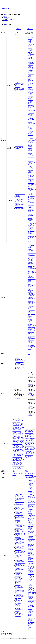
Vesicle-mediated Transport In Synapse (31, 585)
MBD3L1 (20, 444)
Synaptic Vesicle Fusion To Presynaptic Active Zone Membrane (20, 204)
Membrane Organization (31, 531)
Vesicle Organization (18, 593)
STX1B (27, 449)
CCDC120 (15, 423)
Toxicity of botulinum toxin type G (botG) (32, 310)
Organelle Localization (18, 571)
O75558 (14, 475)
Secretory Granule (30, 58)
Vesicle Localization (18, 613)
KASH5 (31, 439)
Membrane (18, 87)
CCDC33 (15, 426)
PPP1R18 (15, 449)
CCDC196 (20, 425)
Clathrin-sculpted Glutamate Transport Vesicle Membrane (30, 97)
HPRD (5, 24)
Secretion (30, 499)
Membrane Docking (20, 534)
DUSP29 (15, 431)
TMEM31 (33, 452)
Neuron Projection (30, 82)
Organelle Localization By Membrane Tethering (32, 483)
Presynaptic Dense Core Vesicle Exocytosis (31, 612)
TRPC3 (32, 454)
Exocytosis (18, 197)
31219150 (18, 398)
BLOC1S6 (19, 421)
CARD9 (14, 422)
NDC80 (14, 448)
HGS (23, 438)
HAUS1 (20, 438)
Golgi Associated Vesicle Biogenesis (30, 286)
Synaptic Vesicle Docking (19, 510)
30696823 (30, 374)
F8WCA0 (27, 475)
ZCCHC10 (15, 467)
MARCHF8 (31, 441)
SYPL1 (29, 451)
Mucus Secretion (32, 223)
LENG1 (18, 443)
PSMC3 (14, 452)
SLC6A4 (27, 445)
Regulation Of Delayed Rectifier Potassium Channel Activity (32, 234)
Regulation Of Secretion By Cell (31, 561)
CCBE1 (18, 422)
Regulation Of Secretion (31, 572)
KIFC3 (14, 441)
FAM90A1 (20, 435)
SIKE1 (14, 456)
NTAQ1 (18, 448)
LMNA (27, 441)
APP (17, 419)
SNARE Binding (19, 146)
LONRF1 (22, 443)
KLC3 (17, 441)
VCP (32, 456)
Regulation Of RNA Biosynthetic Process (20, 598)
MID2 (14, 447)
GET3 (30, 437)
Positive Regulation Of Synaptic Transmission (20, 544)
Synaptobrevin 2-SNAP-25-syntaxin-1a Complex (31, 125)
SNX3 (22, 458)
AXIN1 (20, 419)
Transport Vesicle (30, 53)
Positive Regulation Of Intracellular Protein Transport (31, 227)
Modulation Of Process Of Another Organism (20, 607)
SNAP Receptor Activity (19, 148)
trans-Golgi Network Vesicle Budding (32, 261)
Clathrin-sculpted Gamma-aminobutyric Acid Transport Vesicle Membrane (31, 105)
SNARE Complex (20, 88)
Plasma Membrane (20, 83)
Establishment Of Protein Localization (31, 565)
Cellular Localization (31, 581)
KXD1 (14, 443)
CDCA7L (18, 427)
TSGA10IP (15, 465)
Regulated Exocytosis (30, 533)
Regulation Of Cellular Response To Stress (20, 518)
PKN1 (22, 448)
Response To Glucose (31, 164)
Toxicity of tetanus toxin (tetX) (31, 306)
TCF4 (18, 462)
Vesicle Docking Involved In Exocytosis (32, 536)
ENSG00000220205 (30, 473)
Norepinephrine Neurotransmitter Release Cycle (32, 257)
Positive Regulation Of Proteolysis (20, 540)
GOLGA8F (15, 438)
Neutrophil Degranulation (31, 198)
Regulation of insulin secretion (32, 278)
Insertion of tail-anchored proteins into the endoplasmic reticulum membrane (32, 332)
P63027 (32, 475)
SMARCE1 (15, 457)
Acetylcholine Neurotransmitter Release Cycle (32, 272)
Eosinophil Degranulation (31, 195)
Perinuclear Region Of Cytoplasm (31, 91)
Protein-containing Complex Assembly (30, 220)
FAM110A (19, 432)
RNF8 (14, 453)
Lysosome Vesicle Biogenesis (30, 282)
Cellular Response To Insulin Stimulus (32, 183)
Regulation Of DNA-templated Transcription (19, 588)
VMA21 (27, 458)
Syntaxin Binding (30, 153)
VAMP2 (30, 29)
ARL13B (30, 430)
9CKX (33, 478)
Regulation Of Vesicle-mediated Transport (31, 212)
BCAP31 (27, 433)
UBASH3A (21, 465)
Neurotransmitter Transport (19, 558)
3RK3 (34, 477)
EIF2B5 (14, 432)
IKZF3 (22, 439)
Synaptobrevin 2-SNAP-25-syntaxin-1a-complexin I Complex (31, 113)
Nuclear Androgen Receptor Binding (20, 591)
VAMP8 (31, 455)
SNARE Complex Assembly (30, 187)
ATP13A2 (27, 432)
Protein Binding (19, 150)
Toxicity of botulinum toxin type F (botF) (32, 302)
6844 (26, 470)
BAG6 (31, 432)
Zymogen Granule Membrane (30, 79)
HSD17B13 (32, 438)
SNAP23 (20, 457)
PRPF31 (19, 450)
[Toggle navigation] (1, 13)
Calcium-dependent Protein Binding (32, 156)
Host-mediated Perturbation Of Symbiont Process (20, 579)
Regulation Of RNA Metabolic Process (20, 552)
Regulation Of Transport (31, 602)
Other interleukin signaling (30, 291)
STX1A (14, 460)
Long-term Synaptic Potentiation (31, 208)
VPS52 (23, 466)
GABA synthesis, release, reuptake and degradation (32, 325)
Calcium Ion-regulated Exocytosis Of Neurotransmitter (32, 590)
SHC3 (23, 454)
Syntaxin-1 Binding (30, 150)
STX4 (18, 460)
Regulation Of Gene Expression (20, 566)
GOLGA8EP (19, 436)
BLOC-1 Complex (20, 523)
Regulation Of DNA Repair (19, 521)
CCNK (14, 427)
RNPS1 (17, 453)
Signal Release (31, 539)
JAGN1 (27, 439)
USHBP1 (15, 466)
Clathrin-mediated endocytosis (31, 320)
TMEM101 (28, 452)
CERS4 (31, 433)
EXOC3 (34, 436)
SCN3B (27, 443)
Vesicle (30, 77)
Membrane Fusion (20, 208)
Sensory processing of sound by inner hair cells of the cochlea (31, 346)
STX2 (30, 449)
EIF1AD (19, 431)
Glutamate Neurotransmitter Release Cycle (32, 265)
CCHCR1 (19, 426)
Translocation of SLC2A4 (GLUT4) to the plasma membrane (32, 248)
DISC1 (19, 430)
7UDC (29, 478)
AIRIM (14, 419)
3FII (29, 477)
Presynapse (31, 596)
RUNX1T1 (22, 453)
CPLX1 (27, 434)
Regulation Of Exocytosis (31, 180)
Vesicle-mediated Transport (19, 200)
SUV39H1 (22, 460)
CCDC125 (20, 423)
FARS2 (14, 436)
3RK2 (31, 477)
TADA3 (14, 461)
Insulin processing (30, 276)
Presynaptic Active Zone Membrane (20, 90)
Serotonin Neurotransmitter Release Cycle (32, 253)
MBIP (14, 445)
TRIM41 (20, 463)
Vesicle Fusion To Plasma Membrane (31, 548)
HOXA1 (14, 439)
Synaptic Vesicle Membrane (32, 70)
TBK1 (22, 461)
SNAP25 (15, 458)
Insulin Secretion (32, 618)
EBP (26, 436)
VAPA (26, 456)
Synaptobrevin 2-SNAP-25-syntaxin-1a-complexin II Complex (31, 119)
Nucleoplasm (18, 616)
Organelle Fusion (30, 523)
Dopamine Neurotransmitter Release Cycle (32, 269)
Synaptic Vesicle (32, 44)
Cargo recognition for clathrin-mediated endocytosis (31, 315)
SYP (26, 451)
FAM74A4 (15, 435)
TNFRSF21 (15, 463)
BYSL (23, 421)
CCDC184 (15, 425)
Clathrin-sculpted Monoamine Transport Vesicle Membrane (31, 132)
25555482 (18, 393)
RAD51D (19, 452)
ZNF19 (19, 467)
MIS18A (18, 447)
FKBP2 (27, 437)
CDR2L (23, 427)
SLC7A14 (32, 445)
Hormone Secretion (30, 616)
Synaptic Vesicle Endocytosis (32, 204)
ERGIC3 (29, 436)
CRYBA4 (15, 428)
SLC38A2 (18, 456)
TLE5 (21, 462)
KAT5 (14, 440)
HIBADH (27, 438)
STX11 (19, 29)
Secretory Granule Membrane (30, 61)
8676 (14, 470)
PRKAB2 (19, 449)
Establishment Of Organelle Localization (19, 537)
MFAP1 (22, 445)
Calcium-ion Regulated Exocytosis (31, 177)
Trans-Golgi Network (31, 38)
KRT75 (21, 441)
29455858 (30, 384)
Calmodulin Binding (31, 145)
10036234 (12, 19)
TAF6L (18, 461)
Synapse (30, 88)
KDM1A (22, 440)
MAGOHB (15, 444)
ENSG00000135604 (17, 473)
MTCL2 (22, 447)
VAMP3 (27, 455)
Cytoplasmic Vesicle (31, 75)
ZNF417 (14, 469)
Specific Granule (32, 600)
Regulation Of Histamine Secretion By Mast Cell (31, 239)
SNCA (18, 458)
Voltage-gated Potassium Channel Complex (31, 47)
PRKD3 (27, 442)
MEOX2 (18, 445)
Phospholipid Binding (31, 147)
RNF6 (23, 452)
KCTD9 (17, 440)
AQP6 (26, 430)
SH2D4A (19, 454)
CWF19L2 (15, 430)
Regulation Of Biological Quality (31, 623)
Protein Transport (19, 198)
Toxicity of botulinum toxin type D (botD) (32, 295)
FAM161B (20, 434)
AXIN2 (14, 421)
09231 (14, 472)
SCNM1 (14, 454)
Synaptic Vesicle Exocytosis (32, 169)
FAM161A (15, 434)
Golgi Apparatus (19, 82)
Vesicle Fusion (31, 162)
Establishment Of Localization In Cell (20, 532)
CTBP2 (19, 428)
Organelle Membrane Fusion (20, 569)
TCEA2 (14, 462)
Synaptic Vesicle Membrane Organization (32, 517)
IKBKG (19, 439)
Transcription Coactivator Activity (19, 555)
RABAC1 (31, 442)
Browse (5, 16)
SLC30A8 (31, 443)
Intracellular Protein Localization (31, 575)
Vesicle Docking (19, 207)
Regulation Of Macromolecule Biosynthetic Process (19, 603)
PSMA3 (23, 450)
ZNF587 (19, 469)
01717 (26, 472)
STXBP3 (32, 450)
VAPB (30, 456)
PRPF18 (14, 450)
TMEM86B (28, 454)
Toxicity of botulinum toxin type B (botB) (32, 298)
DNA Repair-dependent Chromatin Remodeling (18, 583)
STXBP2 (27, 450)
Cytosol (30, 40)
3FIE (26, 477)
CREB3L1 (31, 434)
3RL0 (26, 478)
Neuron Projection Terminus (30, 86)
